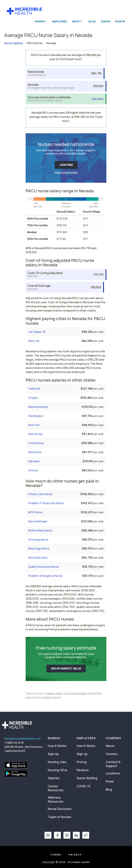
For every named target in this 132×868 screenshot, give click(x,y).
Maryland (34, 461)
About (110, 746)
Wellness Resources (56, 799)
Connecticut (36, 443)
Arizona (33, 470)
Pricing (82, 762)
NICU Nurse (35, 512)
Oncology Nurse (38, 540)
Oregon (33, 398)
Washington (36, 416)
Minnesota (35, 452)
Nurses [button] (41, 21)
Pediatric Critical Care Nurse (46, 503)
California (34, 389)
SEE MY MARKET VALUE (66, 668)
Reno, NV (34, 341)
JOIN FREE (66, 165)
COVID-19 (83, 786)
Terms (56, 855)
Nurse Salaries (14, 43)
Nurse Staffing (87, 778)
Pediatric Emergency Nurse (45, 576)
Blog (92, 21)
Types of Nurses (59, 817)
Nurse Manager (38, 521)
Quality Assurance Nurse (44, 567)
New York (34, 425)
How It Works (57, 746)
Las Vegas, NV (37, 332)
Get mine (98, 99)
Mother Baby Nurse (40, 530)
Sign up (82, 754)
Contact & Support (113, 764)
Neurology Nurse (39, 548)
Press (110, 781)
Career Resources (56, 788)
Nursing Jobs (57, 762)
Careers (112, 754)
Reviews (83, 770)
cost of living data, (75, 693)
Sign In (105, 21)
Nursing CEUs (57, 770)
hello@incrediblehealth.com (22, 739)
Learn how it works (66, 172)
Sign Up (120, 21)
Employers (60, 21)
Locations (113, 773)
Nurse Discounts (60, 809)
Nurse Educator (38, 558)
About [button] (78, 21)
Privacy (75, 855)
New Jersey (35, 434)
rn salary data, (54, 693)
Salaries (54, 778)
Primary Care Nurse (40, 494)
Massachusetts (38, 407)
